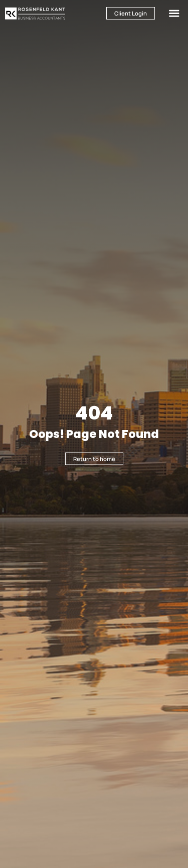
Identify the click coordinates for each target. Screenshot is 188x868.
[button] (174, 13)
